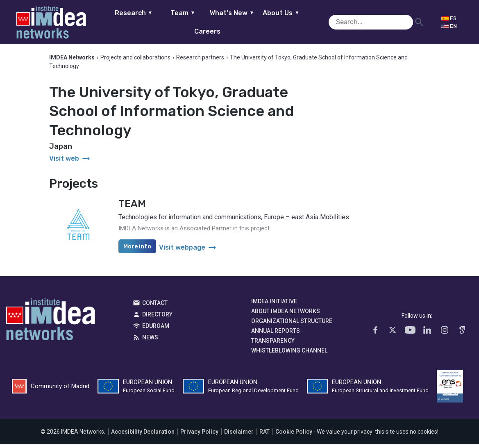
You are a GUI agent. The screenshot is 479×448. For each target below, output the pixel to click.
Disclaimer (239, 435)
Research (124, 22)
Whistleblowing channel (289, 354)
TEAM (132, 207)
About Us (271, 22)
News (150, 341)
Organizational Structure (292, 324)
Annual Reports (276, 334)
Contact (155, 306)
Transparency (273, 344)
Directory (157, 318)
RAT (264, 435)
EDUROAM (156, 329)
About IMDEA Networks (286, 314)
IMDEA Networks (51, 325)
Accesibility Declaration (143, 435)
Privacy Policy (199, 435)
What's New (222, 22)
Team (173, 22)
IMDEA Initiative (274, 305)
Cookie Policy (294, 435)
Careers (320, 22)
